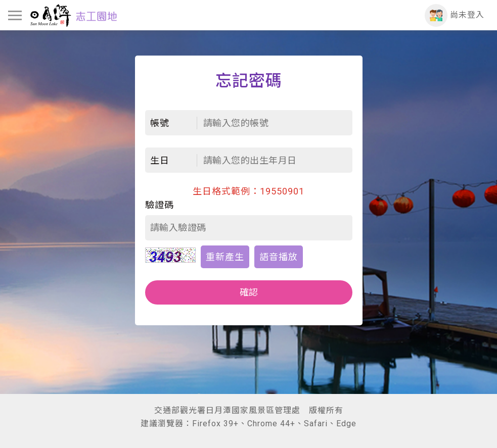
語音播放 (279, 257)
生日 (160, 160)
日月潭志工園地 (73, 15)
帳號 (160, 123)
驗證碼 (160, 205)
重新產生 (225, 257)
